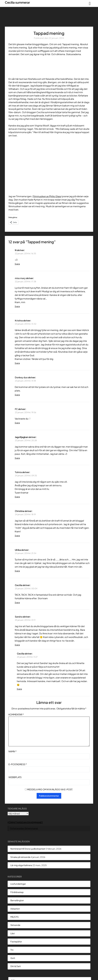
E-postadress (18, 764)
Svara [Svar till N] (17, 264)
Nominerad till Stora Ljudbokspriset (28, 849)
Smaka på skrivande (20, 857)
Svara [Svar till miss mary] (17, 306)
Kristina (19, 320)
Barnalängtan (17, 900)
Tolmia (18, 472)
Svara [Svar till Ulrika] (17, 571)
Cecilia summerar (17, 2)
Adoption (15, 909)
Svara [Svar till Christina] (17, 536)
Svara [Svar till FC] (17, 423)
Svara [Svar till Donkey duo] (17, 395)
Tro (12, 950)
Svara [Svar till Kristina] (17, 363)
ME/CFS (15, 917)
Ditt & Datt (16, 966)
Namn (12, 751)
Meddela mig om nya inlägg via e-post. (50, 789)
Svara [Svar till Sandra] (17, 645)
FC (16, 409)
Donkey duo (21, 377)
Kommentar (16, 714)
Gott (13, 958)
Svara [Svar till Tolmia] (17, 497)
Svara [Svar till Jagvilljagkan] (17, 458)
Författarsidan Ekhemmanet (25, 822)
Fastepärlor (16, 941)
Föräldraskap (17, 892)
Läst (13, 933)
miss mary (20, 278)
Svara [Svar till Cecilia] (17, 602)
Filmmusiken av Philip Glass (47, 196)
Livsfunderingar (18, 884)
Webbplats (15, 777)
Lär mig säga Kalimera (21, 865)
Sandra (19, 617)
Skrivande (15, 925)
